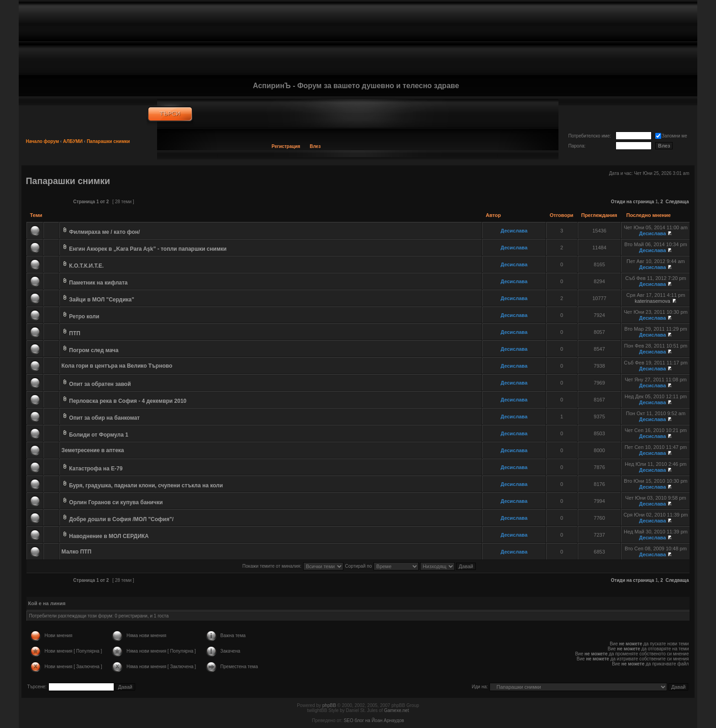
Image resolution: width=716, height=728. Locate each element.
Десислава (514, 231)
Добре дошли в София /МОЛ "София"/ (121, 519)
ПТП (75, 333)
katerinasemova (653, 301)
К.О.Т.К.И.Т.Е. (86, 266)
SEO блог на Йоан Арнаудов (374, 720)
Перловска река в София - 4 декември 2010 (128, 401)
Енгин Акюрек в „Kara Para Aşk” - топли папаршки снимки (148, 249)
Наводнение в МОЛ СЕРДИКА (109, 536)
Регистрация (286, 146)
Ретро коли (84, 317)
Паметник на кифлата (98, 283)
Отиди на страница (633, 202)
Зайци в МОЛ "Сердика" (102, 300)
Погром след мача (94, 350)
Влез (315, 146)
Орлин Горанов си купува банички (116, 502)
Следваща (677, 202)
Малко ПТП (77, 552)
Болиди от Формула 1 (99, 435)
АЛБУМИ (73, 141)
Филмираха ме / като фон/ (104, 232)
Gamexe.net (396, 710)
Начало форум (43, 141)
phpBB (329, 705)
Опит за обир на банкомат (104, 418)
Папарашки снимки (108, 141)
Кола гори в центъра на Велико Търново (117, 366)
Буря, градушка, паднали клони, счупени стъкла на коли (146, 485)
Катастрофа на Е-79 (96, 469)
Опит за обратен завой (100, 384)
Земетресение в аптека (93, 450)
